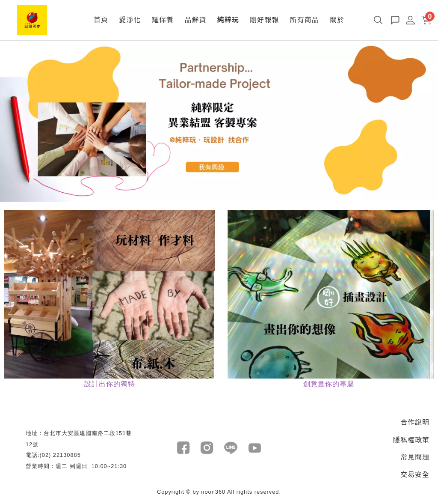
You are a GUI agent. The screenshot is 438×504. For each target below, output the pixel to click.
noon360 (213, 492)
